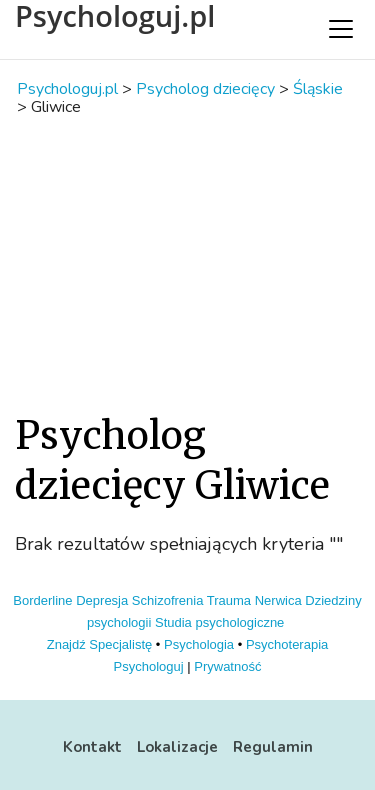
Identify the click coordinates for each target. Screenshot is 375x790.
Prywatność (227, 666)
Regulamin (273, 747)
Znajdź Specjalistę (100, 644)
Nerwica (278, 600)
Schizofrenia (168, 600)
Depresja (102, 600)
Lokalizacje (177, 747)
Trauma (229, 600)
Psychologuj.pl (115, 16)
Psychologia (199, 644)
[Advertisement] (187, 263)
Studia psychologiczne (219, 622)
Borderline (42, 600)
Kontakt (92, 747)
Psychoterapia (287, 644)
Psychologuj (149, 666)
